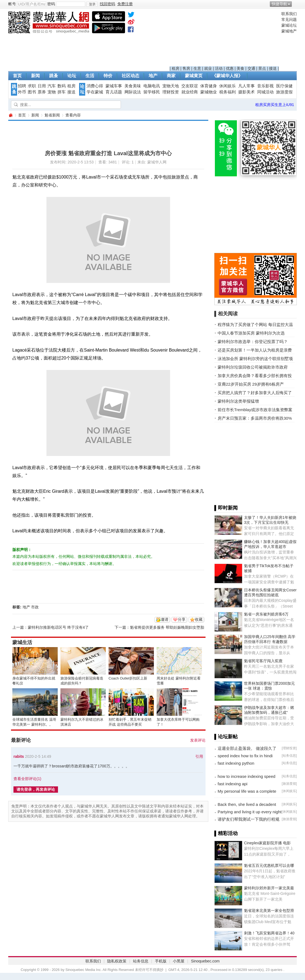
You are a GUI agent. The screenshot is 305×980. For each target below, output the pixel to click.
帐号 (12, 4)
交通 (251, 68)
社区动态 (131, 76)
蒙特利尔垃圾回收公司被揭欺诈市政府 (253, 367)
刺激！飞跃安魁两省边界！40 (269, 933)
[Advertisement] (224, 39)
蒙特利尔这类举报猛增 (238, 401)
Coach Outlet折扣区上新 (128, 678)
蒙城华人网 (10, 115)
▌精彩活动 (226, 833)
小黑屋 (179, 961)
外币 (22, 92)
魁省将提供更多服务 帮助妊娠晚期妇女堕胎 (167, 627)
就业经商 (190, 92)
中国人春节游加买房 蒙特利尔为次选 (251, 333)
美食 (240, 68)
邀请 (165, 619)
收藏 (199, 619)
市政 (35, 607)
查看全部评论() (27, 779)
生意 (197, 68)
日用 (42, 86)
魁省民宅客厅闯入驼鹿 (263, 661)
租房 (176, 68)
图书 (32, 92)
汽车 (52, 86)
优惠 (230, 68)
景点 (262, 68)
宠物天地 (171, 86)
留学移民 (152, 92)
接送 (273, 68)
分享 (182, 619)
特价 (108, 76)
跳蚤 (54, 76)
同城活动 (265, 92)
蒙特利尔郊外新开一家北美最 (269, 888)
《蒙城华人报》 (227, 76)
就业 (208, 68)
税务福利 (228, 92)
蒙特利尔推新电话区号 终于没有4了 (58, 627)
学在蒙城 (95, 92)
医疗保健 (284, 86)
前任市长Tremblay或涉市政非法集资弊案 (255, 410)
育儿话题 (114, 92)
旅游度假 (284, 92)
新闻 (35, 76)
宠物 (52, 92)
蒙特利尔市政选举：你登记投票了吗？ (253, 342)
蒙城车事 (114, 86)
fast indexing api (232, 784)
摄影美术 (246, 92)
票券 (42, 92)
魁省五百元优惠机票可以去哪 (269, 865)
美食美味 (133, 86)
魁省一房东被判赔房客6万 (266, 614)
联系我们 (289, 14)
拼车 (62, 92)
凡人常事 (246, 86)
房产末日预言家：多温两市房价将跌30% (255, 418)
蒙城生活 (22, 642)
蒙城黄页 (194, 76)
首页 (17, 76)
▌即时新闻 (226, 508)
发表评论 (198, 740)
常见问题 (289, 20)
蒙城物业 (209, 92)
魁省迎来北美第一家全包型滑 (269, 911)
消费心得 (95, 86)
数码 (62, 86)
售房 (186, 68)
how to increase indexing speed (246, 776)
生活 (90, 76)
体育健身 (209, 86)
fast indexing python (236, 763)
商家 (171, 76)
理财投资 (171, 92)
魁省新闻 (52, 115)
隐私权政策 (117, 961)
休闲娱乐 (228, 86)
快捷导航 (279, 4)
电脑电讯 (152, 86)
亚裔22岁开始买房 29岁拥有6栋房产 (251, 384)
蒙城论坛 (289, 25)
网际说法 (133, 92)
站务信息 (289, 756)
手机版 (161, 961)
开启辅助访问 (295, 4)
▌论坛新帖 (226, 737)
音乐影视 (265, 86)
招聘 (22, 86)
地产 (153, 76)
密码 (51, 4)
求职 (32, 86)
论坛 (72, 76)
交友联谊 (190, 86)
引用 (199, 756)
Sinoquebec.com (205, 961)
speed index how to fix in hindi (245, 756)
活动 (219, 68)
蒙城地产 (289, 31)
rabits (19, 756)
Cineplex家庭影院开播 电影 (267, 843)
